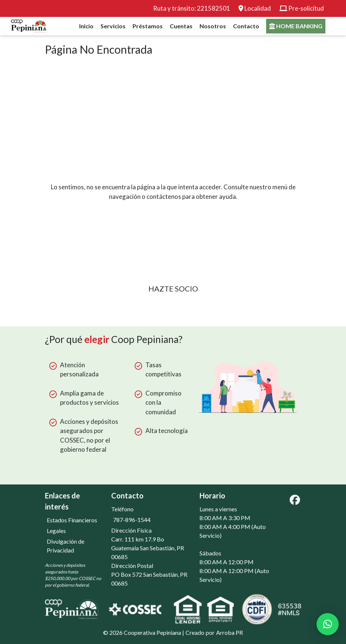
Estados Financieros (72, 520)
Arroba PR (230, 632)
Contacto (246, 26)
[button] (328, 624)
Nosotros (213, 26)
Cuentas (181, 26)
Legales (56, 530)
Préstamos (148, 26)
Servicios (113, 26)
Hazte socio (173, 289)
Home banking (296, 26)
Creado (195, 632)
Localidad (258, 8)
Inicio (86, 26)
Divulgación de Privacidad (66, 545)
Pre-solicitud (306, 8)
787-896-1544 (132, 519)
